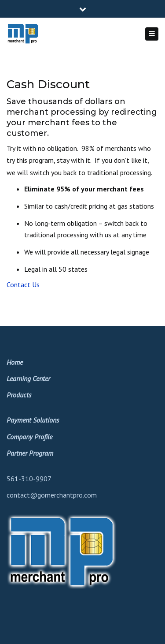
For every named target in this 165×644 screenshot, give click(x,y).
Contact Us (23, 285)
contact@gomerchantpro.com (52, 495)
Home (15, 362)
